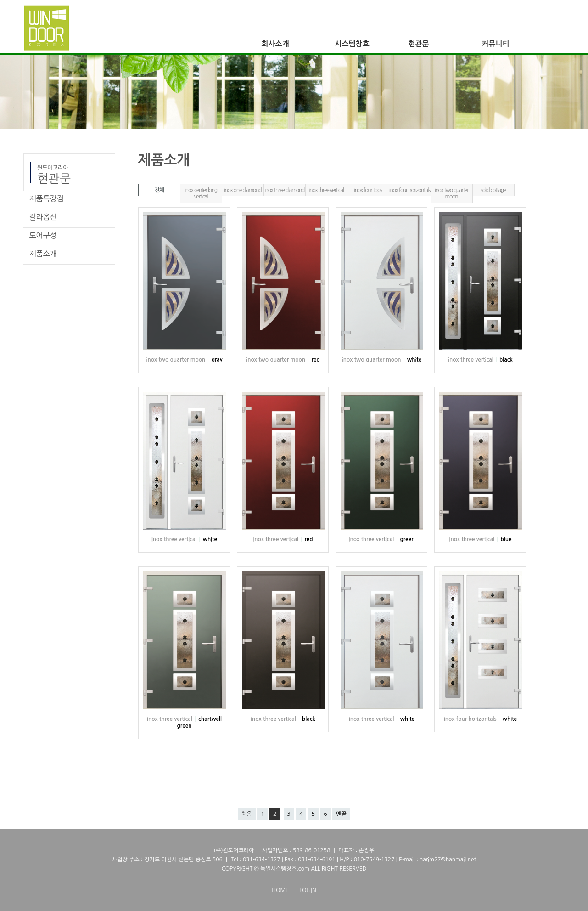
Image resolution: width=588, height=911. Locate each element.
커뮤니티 (496, 44)
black (506, 360)
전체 (159, 190)
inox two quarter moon (452, 193)
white (414, 360)
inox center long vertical (201, 193)
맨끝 (341, 814)
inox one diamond (243, 190)
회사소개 (275, 44)
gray (217, 360)
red (316, 360)
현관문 (419, 44)
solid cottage (493, 190)
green (407, 539)
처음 (247, 814)
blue (506, 539)
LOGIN (308, 890)
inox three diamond (284, 190)
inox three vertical (326, 190)
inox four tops (368, 190)
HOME (280, 890)
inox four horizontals (410, 190)
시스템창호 (352, 44)
